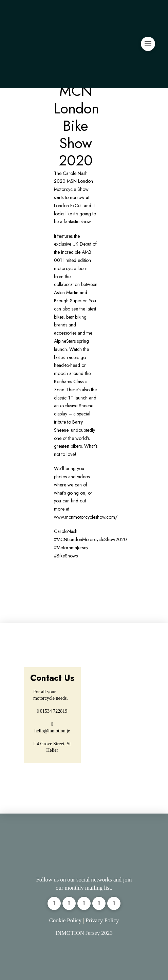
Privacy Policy (102, 920)
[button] (148, 44)
